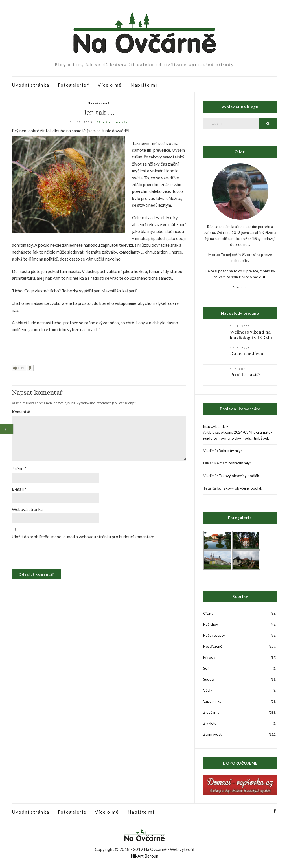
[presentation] (51, 555)
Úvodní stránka (31, 85)
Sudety (209, 679)
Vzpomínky (212, 701)
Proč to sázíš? (245, 374)
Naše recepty (214, 635)
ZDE (262, 277)
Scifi (206, 668)
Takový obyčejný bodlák (239, 476)
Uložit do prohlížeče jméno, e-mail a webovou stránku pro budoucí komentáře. (84, 537)
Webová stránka (27, 509)
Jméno (19, 468)
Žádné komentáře (112, 122)
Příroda (209, 657)
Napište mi (144, 85)
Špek (265, 438)
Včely (208, 690)
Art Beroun (145, 856)
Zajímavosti (213, 734)
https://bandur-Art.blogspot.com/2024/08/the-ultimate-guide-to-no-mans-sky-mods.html (237, 432)
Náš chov (211, 624)
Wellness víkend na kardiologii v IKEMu (251, 335)
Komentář (21, 412)
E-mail (19, 489)
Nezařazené (99, 103)
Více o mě (110, 85)
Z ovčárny (212, 712)
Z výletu (210, 723)
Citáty (208, 613)
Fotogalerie (72, 85)
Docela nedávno (247, 353)
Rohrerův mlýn (231, 451)
